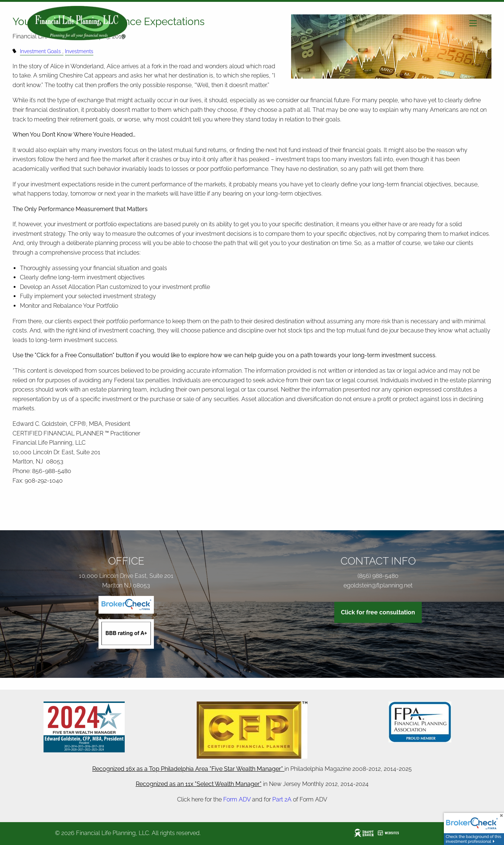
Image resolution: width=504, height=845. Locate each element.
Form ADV (237, 799)
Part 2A (282, 799)
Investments (79, 51)
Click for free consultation (378, 612)
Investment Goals (40, 51)
